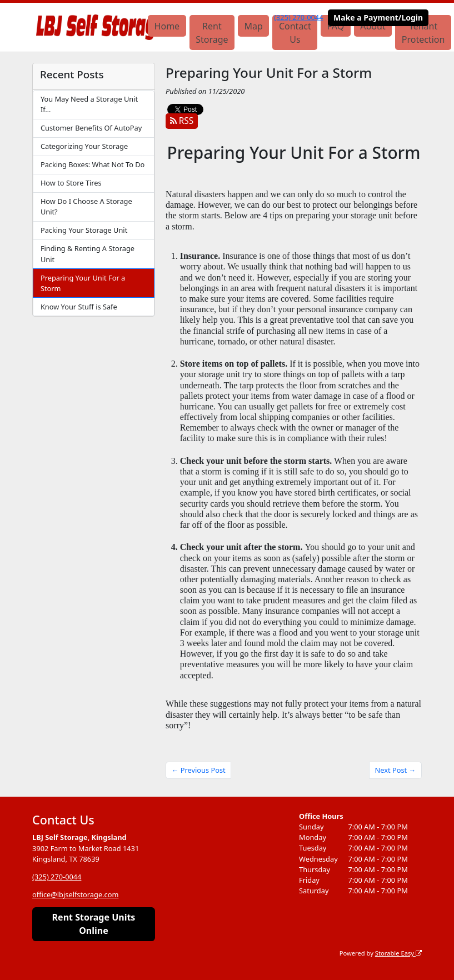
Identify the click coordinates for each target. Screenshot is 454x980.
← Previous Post (199, 770)
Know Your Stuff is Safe (79, 307)
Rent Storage (212, 33)
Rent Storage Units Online (94, 924)
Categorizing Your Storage (84, 146)
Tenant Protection (423, 33)
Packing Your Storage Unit (84, 230)
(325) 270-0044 (298, 17)
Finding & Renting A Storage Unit (88, 254)
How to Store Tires (71, 183)
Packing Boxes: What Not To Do (93, 164)
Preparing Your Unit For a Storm (83, 283)
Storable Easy (398, 953)
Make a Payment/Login (378, 17)
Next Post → (396, 770)
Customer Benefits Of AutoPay (91, 128)
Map (254, 26)
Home (167, 26)
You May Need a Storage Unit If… (89, 104)
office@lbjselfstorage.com (75, 894)
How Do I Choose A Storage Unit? (86, 206)
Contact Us (295, 33)
